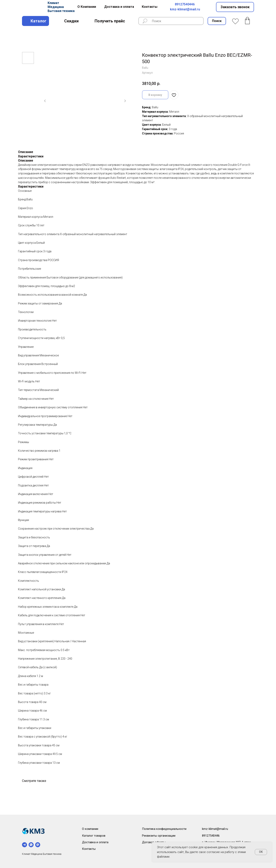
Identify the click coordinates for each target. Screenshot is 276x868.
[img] (33, 7)
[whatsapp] (31, 845)
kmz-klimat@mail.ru (185, 9)
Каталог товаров (94, 836)
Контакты (89, 849)
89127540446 (185, 4)
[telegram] (24, 845)
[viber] (38, 845)
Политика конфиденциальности (164, 829)
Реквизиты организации (159, 836)
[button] (235, 7)
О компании (90, 829)
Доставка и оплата (95, 842)
